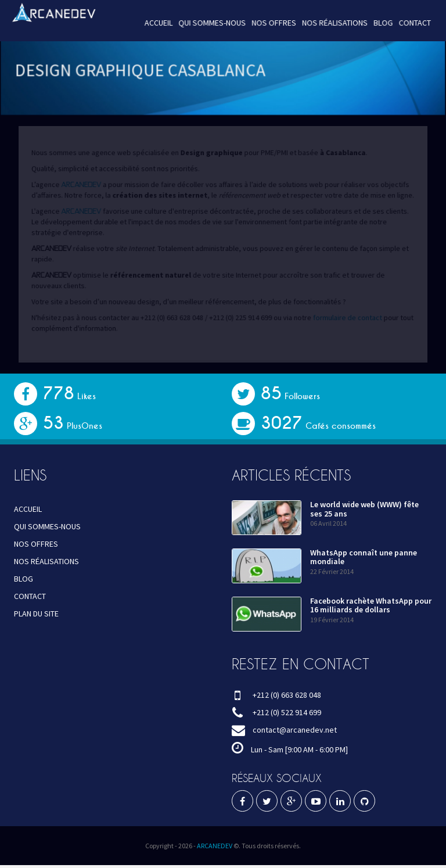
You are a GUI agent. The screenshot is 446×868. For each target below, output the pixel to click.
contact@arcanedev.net (295, 730)
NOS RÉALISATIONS (331, 23)
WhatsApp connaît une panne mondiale (364, 557)
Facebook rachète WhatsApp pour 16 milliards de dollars (371, 605)
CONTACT (408, 23)
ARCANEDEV (215, 846)
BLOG (377, 23)
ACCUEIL (161, 23)
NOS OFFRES (272, 23)
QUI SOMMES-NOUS (213, 23)
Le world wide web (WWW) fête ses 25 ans (364, 509)
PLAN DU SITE (36, 614)
